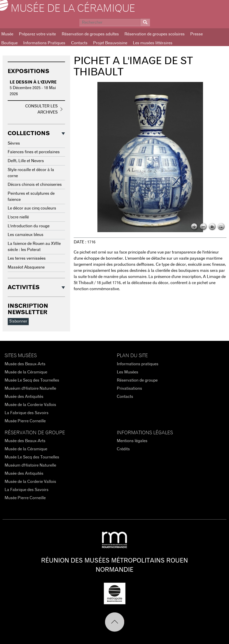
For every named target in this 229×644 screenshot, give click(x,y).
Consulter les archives (41, 109)
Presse (196, 34)
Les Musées (128, 372)
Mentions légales (132, 441)
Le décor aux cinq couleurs (32, 208)
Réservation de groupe (137, 380)
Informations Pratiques (44, 43)
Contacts (79, 43)
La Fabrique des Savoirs (27, 413)
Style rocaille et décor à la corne (31, 173)
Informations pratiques (138, 364)
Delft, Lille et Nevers (26, 161)
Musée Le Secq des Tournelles (32, 380)
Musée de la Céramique (73, 9)
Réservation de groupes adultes (90, 34)
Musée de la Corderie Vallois (30, 405)
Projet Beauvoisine (110, 43)
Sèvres (14, 143)
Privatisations (129, 388)
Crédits (123, 449)
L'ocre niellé (18, 217)
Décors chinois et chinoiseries (35, 185)
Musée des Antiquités (24, 397)
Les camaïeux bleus (26, 235)
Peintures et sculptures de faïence (31, 197)
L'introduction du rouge (29, 226)
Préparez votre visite (37, 34)
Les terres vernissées (27, 258)
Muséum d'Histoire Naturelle (30, 388)
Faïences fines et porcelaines (34, 152)
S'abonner (18, 321)
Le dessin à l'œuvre (33, 82)
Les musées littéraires (153, 43)
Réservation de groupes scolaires (155, 34)
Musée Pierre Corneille (25, 421)
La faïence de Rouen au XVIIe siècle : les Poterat (34, 247)
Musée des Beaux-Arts (25, 364)
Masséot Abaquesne (26, 267)
